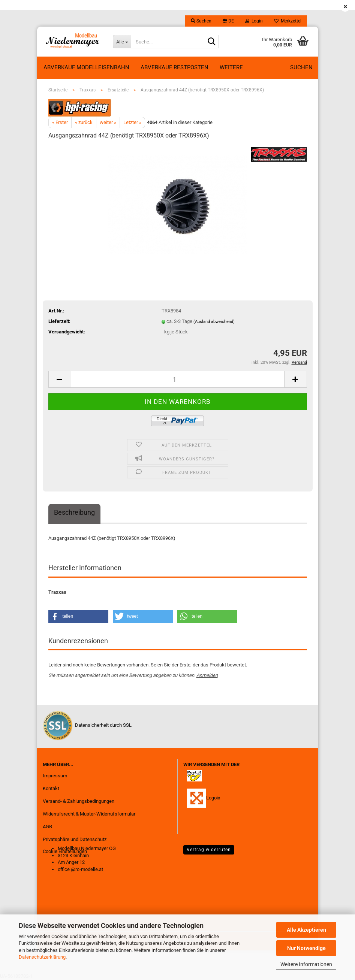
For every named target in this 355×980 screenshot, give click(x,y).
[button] (228, 21)
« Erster (60, 122)
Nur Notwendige (306, 948)
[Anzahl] (178, 379)
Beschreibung (74, 512)
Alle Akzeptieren (306, 930)
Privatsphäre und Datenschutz (75, 839)
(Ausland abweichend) (214, 322)
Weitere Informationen (306, 964)
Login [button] (254, 21)
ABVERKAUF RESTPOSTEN (175, 67)
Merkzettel (288, 21)
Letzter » (132, 122)
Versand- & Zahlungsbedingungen (79, 801)
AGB (47, 827)
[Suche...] (122, 42)
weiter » (108, 122)
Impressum (55, 776)
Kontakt (51, 788)
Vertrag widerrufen (209, 850)
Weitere (231, 67)
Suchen (301, 67)
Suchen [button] (201, 21)
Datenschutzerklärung (42, 957)
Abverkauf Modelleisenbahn (86, 67)
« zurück (84, 122)
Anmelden (207, 675)
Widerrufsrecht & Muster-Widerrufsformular (89, 814)
